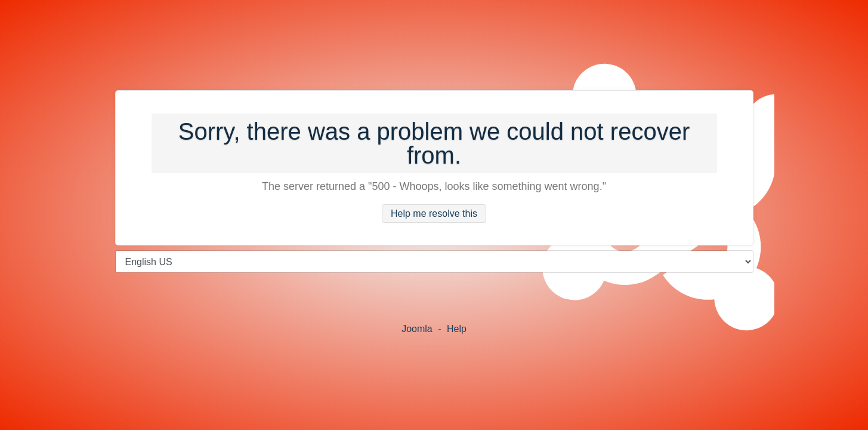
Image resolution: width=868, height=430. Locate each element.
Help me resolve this (434, 214)
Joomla (417, 329)
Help (457, 329)
